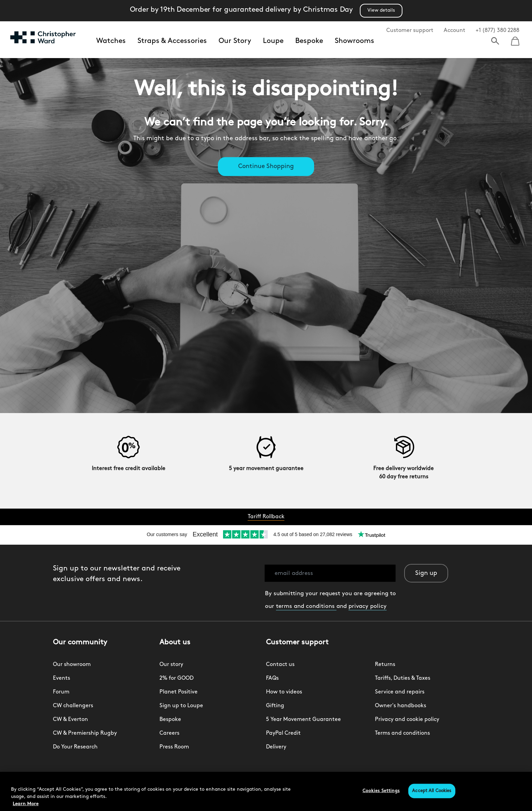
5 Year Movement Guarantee (303, 720)
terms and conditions (306, 606)
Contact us (280, 665)
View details (381, 10)
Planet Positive (179, 692)
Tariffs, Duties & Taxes (403, 678)
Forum (61, 692)
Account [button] (455, 31)
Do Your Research (75, 747)
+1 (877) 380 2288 (497, 31)
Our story (171, 665)
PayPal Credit (283, 733)
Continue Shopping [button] (266, 167)
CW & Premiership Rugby (85, 733)
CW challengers (73, 706)
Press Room (174, 747)
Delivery (276, 747)
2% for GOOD (176, 678)
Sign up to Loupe (181, 706)
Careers (169, 733)
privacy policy (368, 606)
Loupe (273, 41)
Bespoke (309, 41)
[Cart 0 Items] (515, 39)
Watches (111, 41)
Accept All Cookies (432, 791)
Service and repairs (400, 692)
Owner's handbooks (401, 706)
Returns (385, 665)
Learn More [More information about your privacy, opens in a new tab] (26, 804)
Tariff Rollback (266, 517)
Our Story (235, 41)
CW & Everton (70, 720)
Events (62, 678)
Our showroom (72, 665)
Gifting (275, 706)
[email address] (330, 573)
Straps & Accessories (172, 41)
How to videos (284, 692)
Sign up (426, 573)
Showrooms (354, 41)
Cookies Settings (381, 791)
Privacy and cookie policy (407, 720)
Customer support (410, 31)
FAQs (272, 678)
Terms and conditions (402, 733)
